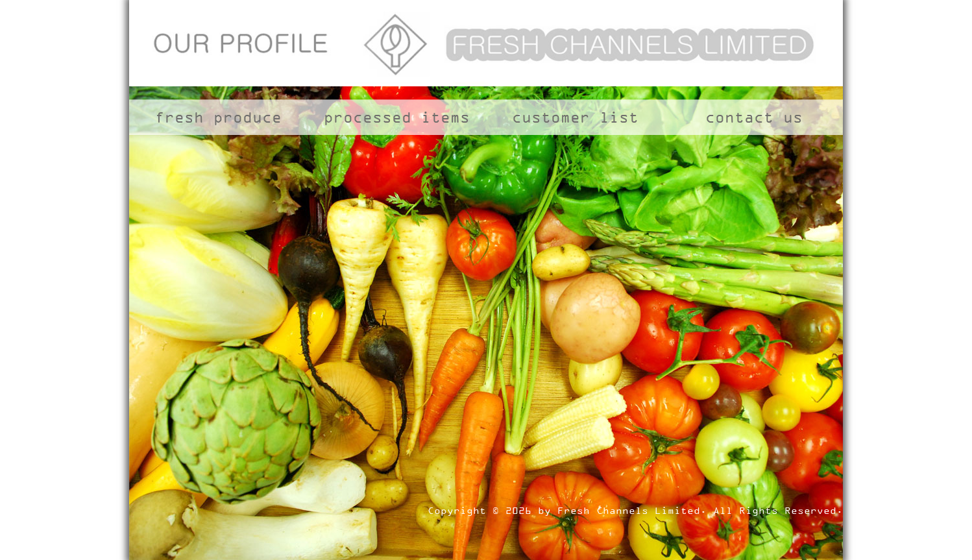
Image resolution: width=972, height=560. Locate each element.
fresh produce (218, 117)
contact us (754, 117)
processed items (397, 117)
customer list (575, 117)
